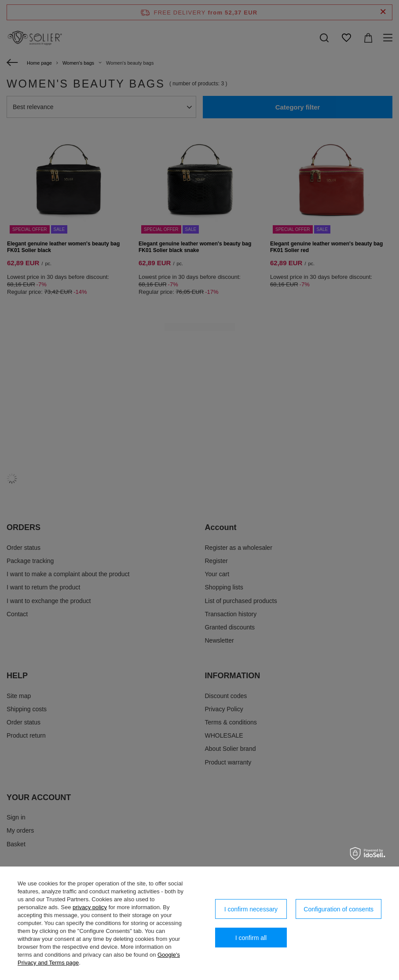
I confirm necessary (251, 909)
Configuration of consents (339, 909)
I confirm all (251, 938)
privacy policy (90, 907)
